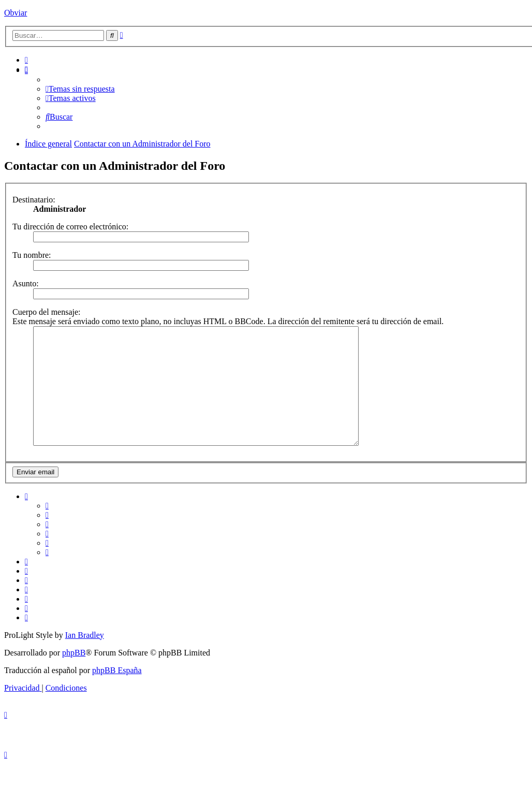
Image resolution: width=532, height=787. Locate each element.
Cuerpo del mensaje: (47, 312)
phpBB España (117, 694)
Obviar (16, 13)
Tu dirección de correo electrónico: (70, 227)
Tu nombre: (32, 255)
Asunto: (26, 283)
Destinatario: (34, 200)
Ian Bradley (85, 658)
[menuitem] (26, 60)
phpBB (74, 676)
